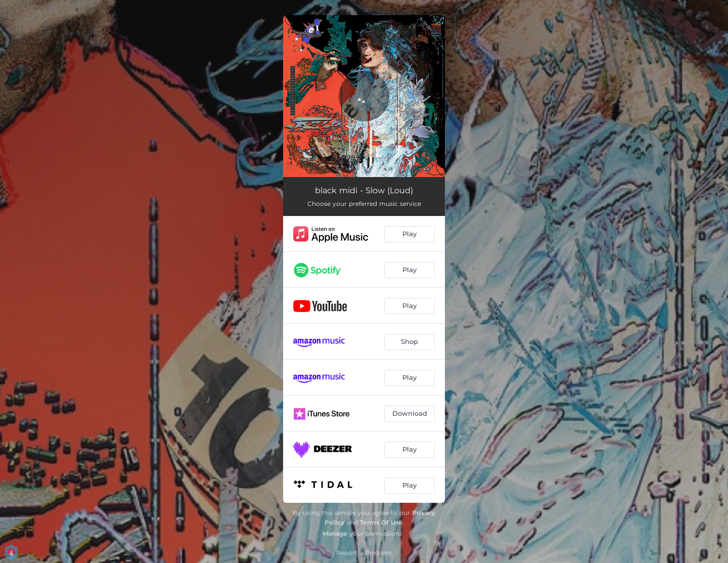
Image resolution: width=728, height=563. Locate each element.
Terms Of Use (381, 522)
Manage (335, 533)
